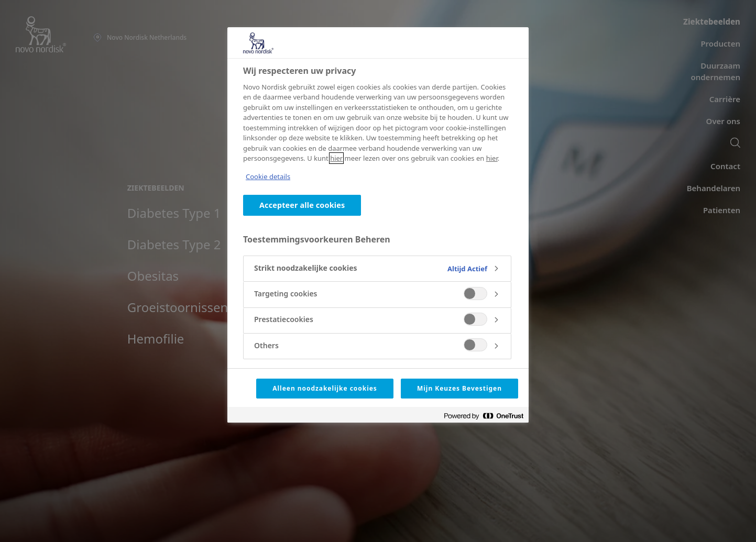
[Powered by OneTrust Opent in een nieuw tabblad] (484, 416)
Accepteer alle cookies (302, 205)
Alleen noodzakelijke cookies (325, 388)
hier (336, 158)
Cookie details (268, 176)
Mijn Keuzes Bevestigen (459, 388)
